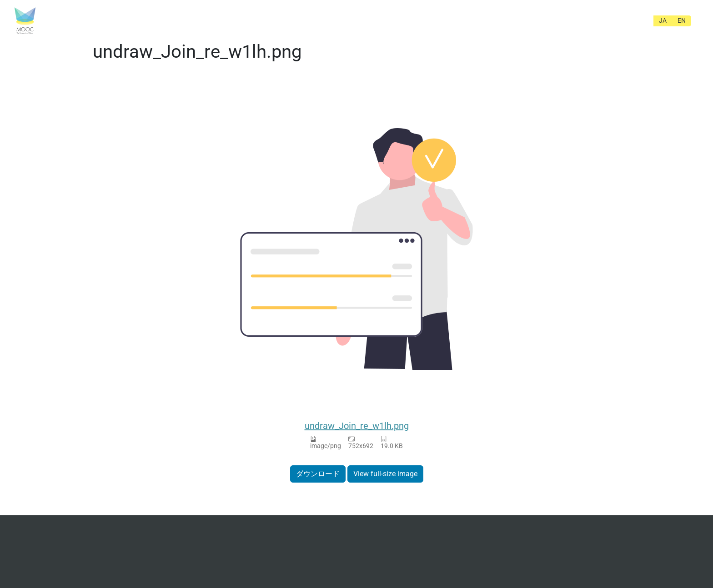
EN (682, 20)
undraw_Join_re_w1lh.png (357, 426)
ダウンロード (318, 474)
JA (663, 20)
